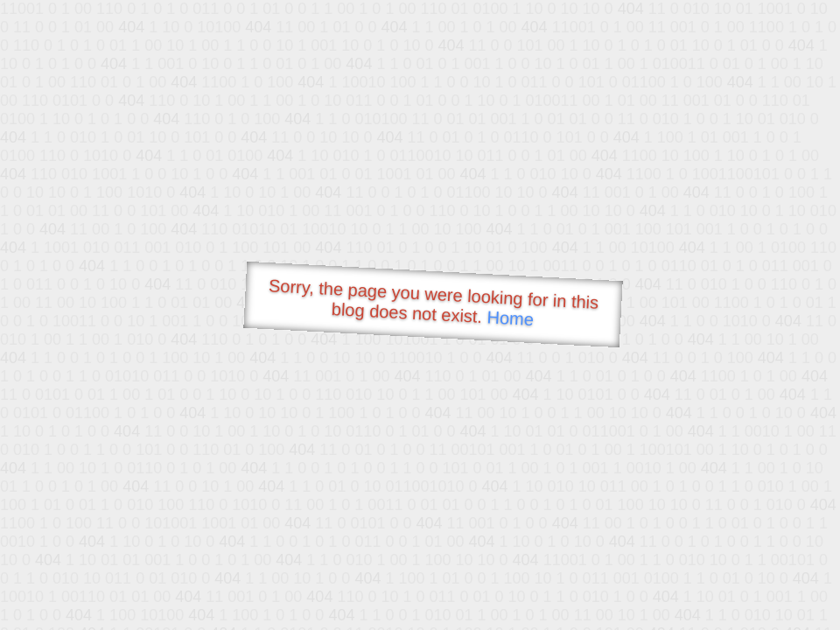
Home (510, 318)
